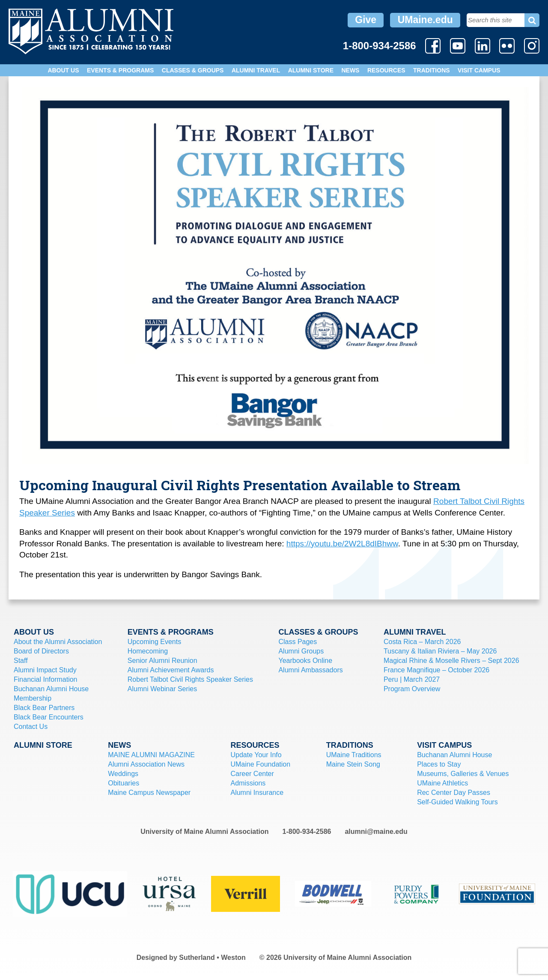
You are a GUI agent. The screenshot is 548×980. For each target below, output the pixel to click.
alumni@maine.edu (376, 832)
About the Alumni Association (58, 642)
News (350, 70)
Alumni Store (311, 70)
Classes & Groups (193, 70)
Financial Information (46, 679)
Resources (386, 70)
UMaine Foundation (260, 764)
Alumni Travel (256, 70)
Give (366, 20)
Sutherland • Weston (212, 958)
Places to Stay (439, 764)
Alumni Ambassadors (310, 670)
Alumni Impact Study (45, 670)
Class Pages (298, 642)
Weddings (123, 774)
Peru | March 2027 (412, 679)
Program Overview (412, 689)
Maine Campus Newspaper (149, 793)
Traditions (432, 70)
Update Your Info (256, 755)
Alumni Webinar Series (162, 689)
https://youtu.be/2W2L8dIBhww (342, 544)
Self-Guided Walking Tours (457, 802)
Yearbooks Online (305, 661)
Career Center (252, 774)
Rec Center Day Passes (454, 793)
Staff (21, 661)
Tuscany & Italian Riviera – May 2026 (440, 651)
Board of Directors (41, 651)
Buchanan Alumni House (51, 689)
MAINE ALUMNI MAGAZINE (151, 755)
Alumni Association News (146, 764)
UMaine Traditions (354, 755)
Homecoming (148, 651)
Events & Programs (120, 70)
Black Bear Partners (44, 708)
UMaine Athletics (442, 783)
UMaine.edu (425, 20)
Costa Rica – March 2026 (422, 642)
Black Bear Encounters (49, 717)
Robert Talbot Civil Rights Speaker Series (190, 679)
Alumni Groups (301, 651)
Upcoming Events (154, 642)
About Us (63, 70)
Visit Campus (479, 70)
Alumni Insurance (257, 793)
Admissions (248, 783)
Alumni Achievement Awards (171, 670)
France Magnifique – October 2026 (436, 670)
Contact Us (31, 727)
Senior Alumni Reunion (162, 661)
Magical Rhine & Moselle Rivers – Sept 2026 (451, 661)
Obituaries (124, 783)
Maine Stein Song (353, 764)
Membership (33, 698)
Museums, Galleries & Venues (463, 774)
